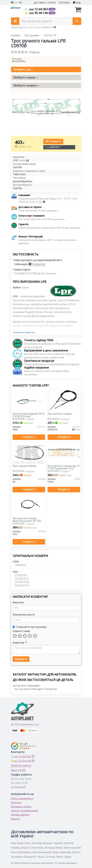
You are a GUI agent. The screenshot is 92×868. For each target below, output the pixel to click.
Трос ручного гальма (59, 414)
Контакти (64, 3)
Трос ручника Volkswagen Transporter (36, 689)
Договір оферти (20, 814)
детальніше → (53, 211)
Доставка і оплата (45, 3)
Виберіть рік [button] (23, 69)
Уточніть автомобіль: (19, 60)
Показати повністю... (24, 332)
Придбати (53, 141)
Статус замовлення (22, 798)
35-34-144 (37, 13)
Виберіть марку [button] (26, 77)
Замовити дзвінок (21, 765)
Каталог (15, 819)
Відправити (21, 659)
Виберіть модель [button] (26, 85)
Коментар (19, 642)
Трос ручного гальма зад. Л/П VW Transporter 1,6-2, (64, 467)
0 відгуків (34, 52)
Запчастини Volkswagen (26, 685)
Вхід (77, 3)
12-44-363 (37, 9)
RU (21, 3)
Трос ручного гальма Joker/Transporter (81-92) (27, 519)
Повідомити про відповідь (30, 627)
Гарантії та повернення (25, 810)
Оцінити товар (21, 631)
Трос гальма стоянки (24, 466)
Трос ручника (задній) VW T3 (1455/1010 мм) (29, 415)
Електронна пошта (24, 615)
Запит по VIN (18, 770)
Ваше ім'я (18, 602)
